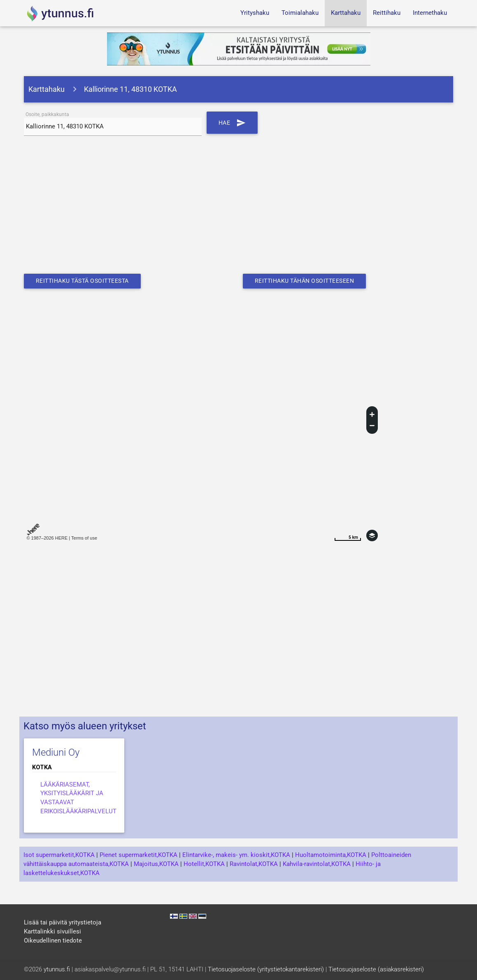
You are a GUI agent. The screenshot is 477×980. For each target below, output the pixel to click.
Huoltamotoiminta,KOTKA (331, 855)
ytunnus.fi (57, 970)
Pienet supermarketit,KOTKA (138, 855)
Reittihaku (387, 13)
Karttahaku (346, 13)
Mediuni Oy (56, 752)
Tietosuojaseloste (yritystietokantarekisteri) (266, 970)
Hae (233, 123)
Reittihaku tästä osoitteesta (87, 281)
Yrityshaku (255, 13)
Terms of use (84, 538)
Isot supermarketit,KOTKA (59, 855)
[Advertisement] (238, 208)
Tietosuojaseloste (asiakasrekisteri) (376, 970)
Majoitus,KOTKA (156, 864)
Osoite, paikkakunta (47, 114)
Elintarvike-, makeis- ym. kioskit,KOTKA (236, 855)
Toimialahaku (300, 13)
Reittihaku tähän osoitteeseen (309, 281)
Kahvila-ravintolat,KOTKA (317, 864)
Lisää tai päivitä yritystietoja (63, 923)
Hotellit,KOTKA (204, 864)
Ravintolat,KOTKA (254, 864)
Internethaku (430, 13)
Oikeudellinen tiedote (53, 941)
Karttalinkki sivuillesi (52, 932)
